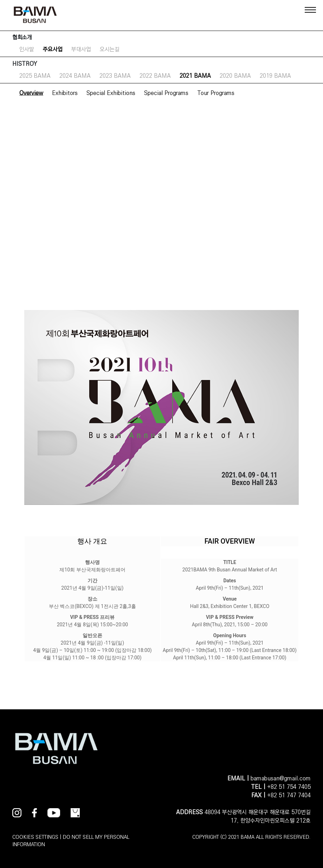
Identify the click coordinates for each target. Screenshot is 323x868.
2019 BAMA (275, 76)
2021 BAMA (195, 76)
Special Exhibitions (111, 93)
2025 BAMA (35, 76)
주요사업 (53, 49)
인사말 (27, 49)
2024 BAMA (75, 76)
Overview (31, 93)
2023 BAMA (115, 76)
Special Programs (166, 93)
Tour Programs (216, 93)
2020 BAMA (235, 76)
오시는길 (110, 49)
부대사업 (81, 49)
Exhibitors (65, 93)
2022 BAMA (155, 76)
